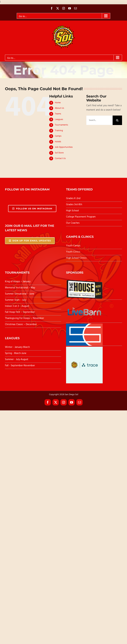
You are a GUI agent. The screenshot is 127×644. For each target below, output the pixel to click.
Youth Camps (73, 246)
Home (58, 103)
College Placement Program (81, 217)
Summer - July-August (17, 359)
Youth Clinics (73, 252)
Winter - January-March (17, 347)
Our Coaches (73, 223)
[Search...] (99, 120)
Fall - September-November (20, 366)
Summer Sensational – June (20, 294)
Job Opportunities (64, 147)
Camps (58, 136)
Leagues (59, 119)
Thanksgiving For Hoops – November (25, 318)
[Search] (117, 120)
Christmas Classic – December (21, 324)
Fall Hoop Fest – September (20, 312)
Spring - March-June (16, 353)
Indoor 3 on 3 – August (17, 306)
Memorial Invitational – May (20, 288)
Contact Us (60, 158)
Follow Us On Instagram (32, 209)
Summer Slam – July (16, 300)
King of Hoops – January (18, 282)
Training (59, 131)
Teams (58, 114)
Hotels (58, 142)
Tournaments (61, 125)
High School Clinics (76, 258)
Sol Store (59, 153)
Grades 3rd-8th (74, 205)
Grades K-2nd (73, 198)
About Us (59, 108)
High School (72, 211)
